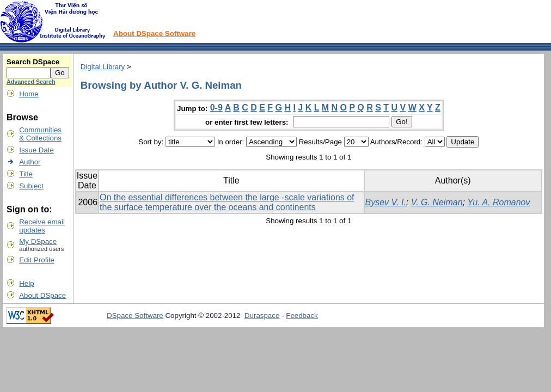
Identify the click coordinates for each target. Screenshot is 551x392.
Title (26, 174)
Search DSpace (33, 62)
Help (26, 283)
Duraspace (262, 316)
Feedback (302, 316)
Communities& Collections (40, 134)
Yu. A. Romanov (498, 202)
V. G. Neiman (437, 202)
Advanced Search (31, 82)
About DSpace (42, 295)
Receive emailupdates (42, 226)
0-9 (216, 108)
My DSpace (38, 241)
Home (29, 94)
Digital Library (103, 67)
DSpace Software (135, 316)
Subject (31, 186)
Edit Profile (36, 260)
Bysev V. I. (386, 202)
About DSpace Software (154, 33)
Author (30, 162)
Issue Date (36, 150)
